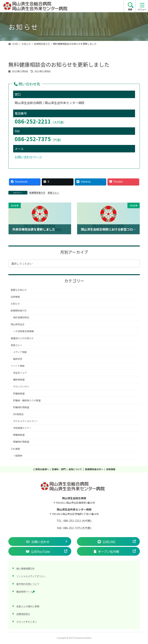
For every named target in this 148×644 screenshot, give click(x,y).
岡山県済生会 (18, 324)
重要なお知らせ (19, 290)
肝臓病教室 (19, 394)
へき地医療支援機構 (23, 331)
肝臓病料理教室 (21, 407)
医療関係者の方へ (94, 469)
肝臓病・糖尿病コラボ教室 (27, 400)
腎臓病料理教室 (21, 442)
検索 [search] (130, 9)
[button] (40, 542)
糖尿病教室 (19, 380)
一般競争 (18, 456)
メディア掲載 (20, 352)
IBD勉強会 (18, 414)
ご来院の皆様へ (41, 469)
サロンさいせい (21, 387)
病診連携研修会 (21, 318)
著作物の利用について (28, 584)
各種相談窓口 (23, 614)
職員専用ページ (26, 591)
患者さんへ (53, 192)
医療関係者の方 (37, 192)
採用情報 (15, 297)
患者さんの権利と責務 (28, 606)
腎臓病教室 (19, 435)
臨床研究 (18, 359)
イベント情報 (18, 366)
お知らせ (15, 304)
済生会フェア (20, 373)
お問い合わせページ (28, 157)
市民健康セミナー (22, 428)
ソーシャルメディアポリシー (31, 576)
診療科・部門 (59, 469)
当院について (75, 469)
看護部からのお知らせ (22, 338)
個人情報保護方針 (26, 568)
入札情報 (15, 449)
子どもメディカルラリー (25, 421)
